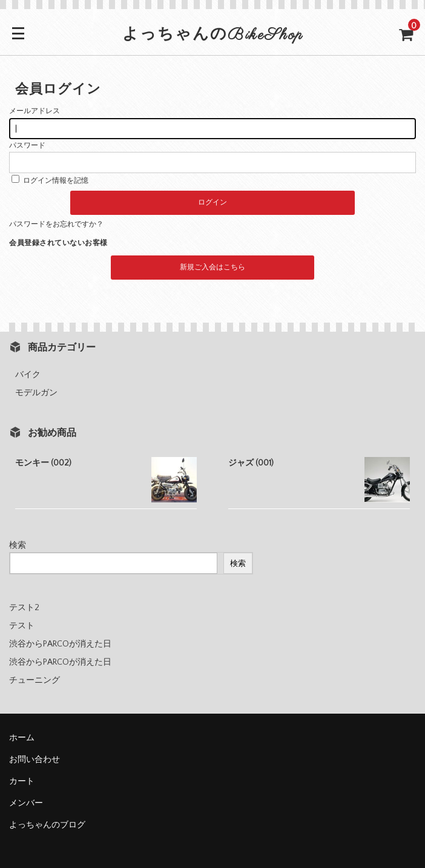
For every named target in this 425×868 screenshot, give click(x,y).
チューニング (35, 680)
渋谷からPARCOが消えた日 (60, 644)
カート (22, 781)
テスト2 (24, 608)
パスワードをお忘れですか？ (56, 224)
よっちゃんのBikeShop (213, 35)
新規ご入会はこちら (212, 267)
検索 (18, 545)
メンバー (26, 803)
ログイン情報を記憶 (50, 181)
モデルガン (36, 393)
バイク (28, 375)
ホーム (22, 738)
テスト (22, 626)
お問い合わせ (35, 760)
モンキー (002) (43, 463)
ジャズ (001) (251, 463)
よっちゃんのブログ (47, 825)
